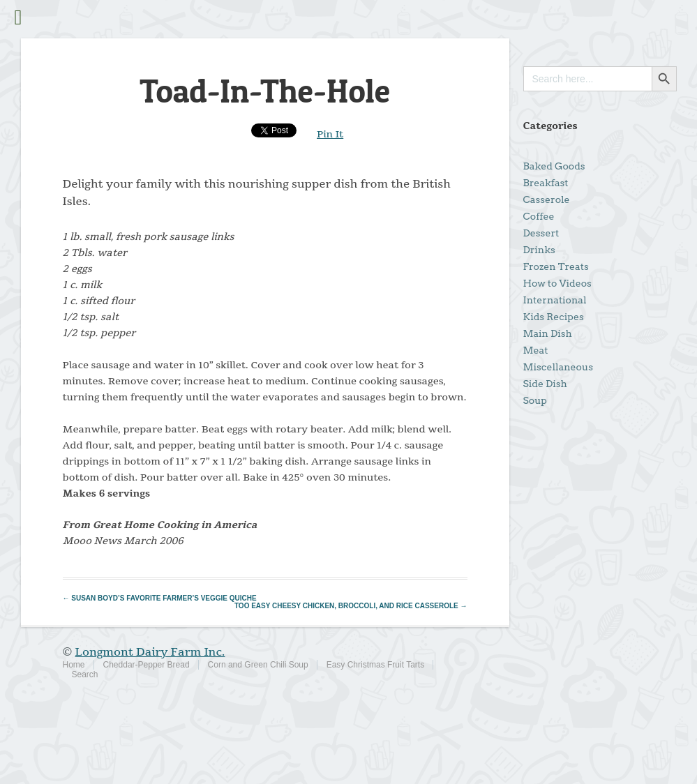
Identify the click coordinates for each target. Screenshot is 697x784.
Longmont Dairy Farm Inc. (150, 652)
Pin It (330, 134)
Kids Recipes (554, 317)
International (555, 300)
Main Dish (548, 333)
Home (74, 665)
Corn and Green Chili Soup (258, 665)
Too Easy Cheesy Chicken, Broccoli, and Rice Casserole (351, 606)
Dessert (541, 233)
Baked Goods (554, 166)
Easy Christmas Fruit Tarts (375, 665)
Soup (535, 400)
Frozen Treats (556, 266)
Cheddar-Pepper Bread (147, 665)
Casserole (547, 199)
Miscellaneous (558, 367)
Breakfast (546, 183)
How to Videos (557, 283)
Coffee (539, 216)
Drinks (539, 250)
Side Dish (545, 384)
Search (85, 674)
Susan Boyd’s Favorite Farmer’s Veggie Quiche (160, 598)
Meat (536, 350)
